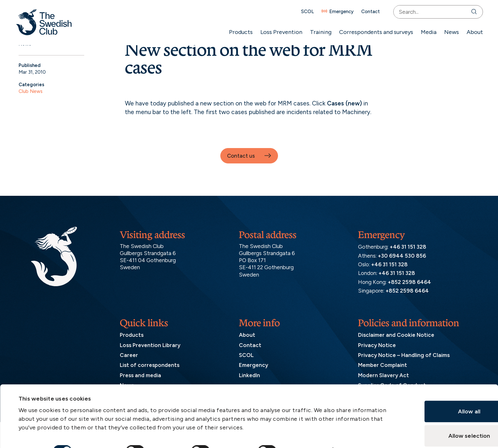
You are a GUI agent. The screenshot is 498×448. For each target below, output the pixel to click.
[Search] (472, 12)
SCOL (304, 12)
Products (238, 32)
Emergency (338, 12)
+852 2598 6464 (409, 282)
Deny (436, 421)
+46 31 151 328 (408, 247)
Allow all (436, 372)
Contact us (241, 156)
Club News (31, 91)
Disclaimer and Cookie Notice (396, 335)
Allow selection (436, 396)
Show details (308, 411)
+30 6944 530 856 (402, 256)
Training (318, 32)
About (472, 32)
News (448, 32)
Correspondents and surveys (373, 32)
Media (425, 32)
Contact (367, 12)
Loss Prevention (278, 32)
